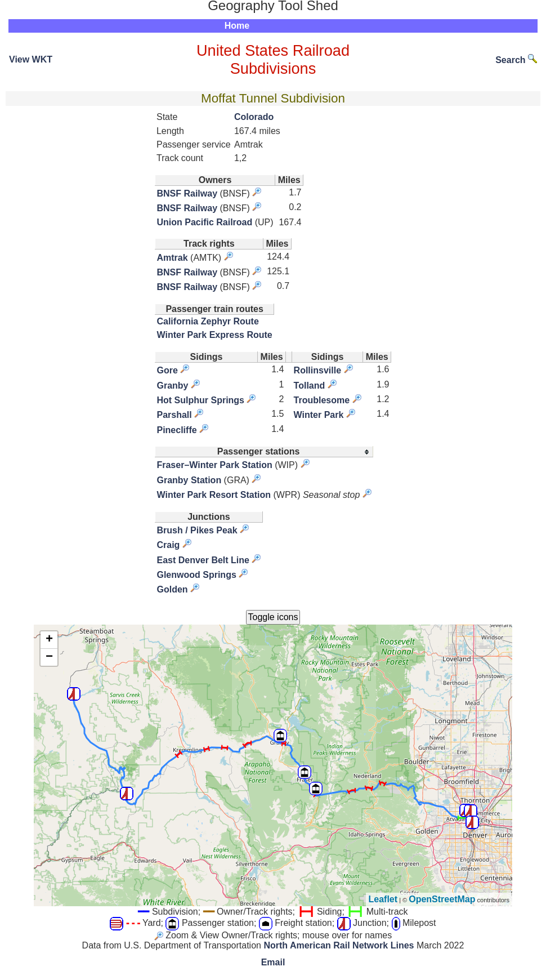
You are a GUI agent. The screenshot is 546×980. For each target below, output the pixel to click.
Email (273, 962)
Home (237, 26)
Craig (168, 545)
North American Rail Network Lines (339, 945)
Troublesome (322, 400)
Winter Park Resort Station (214, 495)
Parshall (174, 415)
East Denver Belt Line (203, 560)
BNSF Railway (187, 193)
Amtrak (172, 258)
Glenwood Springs (196, 575)
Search (516, 60)
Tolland (310, 386)
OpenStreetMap (442, 899)
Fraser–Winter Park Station (214, 465)
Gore (167, 370)
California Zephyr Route (207, 321)
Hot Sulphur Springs (200, 400)
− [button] (49, 657)
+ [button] (49, 640)
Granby (172, 386)
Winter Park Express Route (214, 335)
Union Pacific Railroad (204, 222)
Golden (172, 589)
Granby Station (189, 480)
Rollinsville (317, 370)
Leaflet (383, 899)
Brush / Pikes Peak (197, 530)
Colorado (254, 117)
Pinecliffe (176, 430)
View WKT (31, 59)
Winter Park (319, 415)
